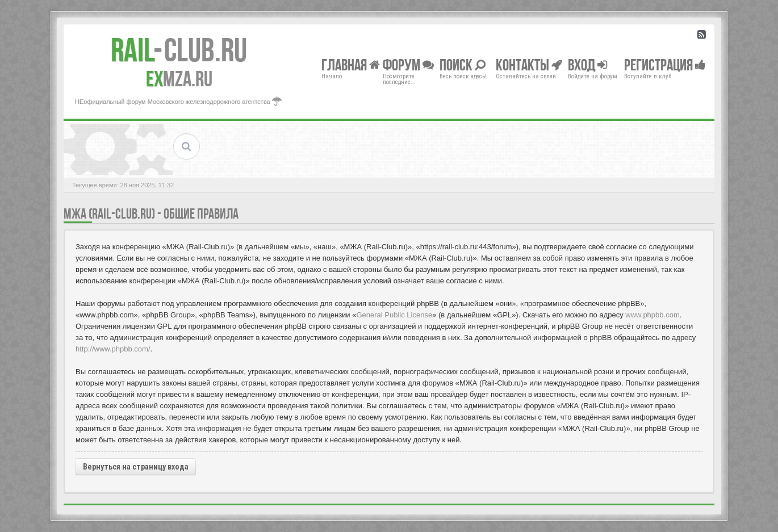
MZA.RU (179, 79)
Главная (351, 64)
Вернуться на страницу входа (136, 467)
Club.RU (179, 50)
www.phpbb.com (652, 315)
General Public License (394, 315)
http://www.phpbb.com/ (113, 349)
